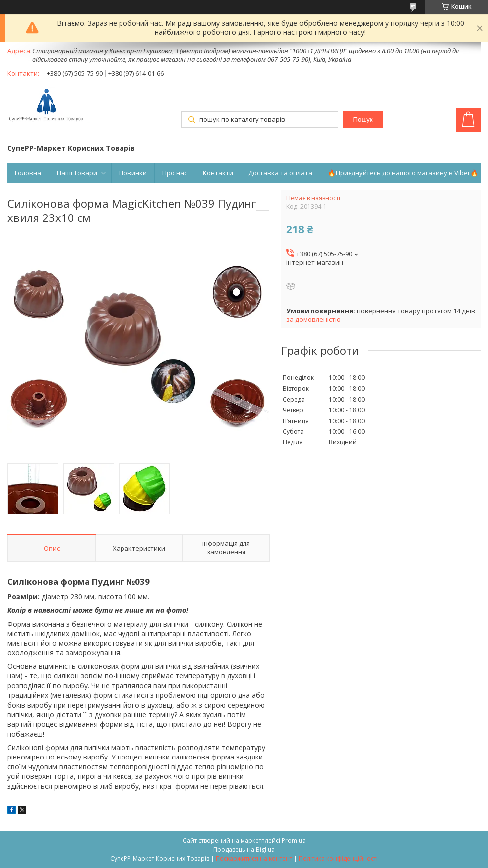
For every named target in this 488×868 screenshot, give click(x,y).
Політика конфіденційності (338, 858)
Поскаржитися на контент (254, 858)
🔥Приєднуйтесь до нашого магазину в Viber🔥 (403, 173)
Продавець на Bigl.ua (244, 849)
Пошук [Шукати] (363, 120)
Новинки (133, 173)
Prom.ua (294, 840)
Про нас (175, 173)
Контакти (218, 173)
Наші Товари (77, 173)
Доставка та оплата (280, 173)
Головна (28, 173)
